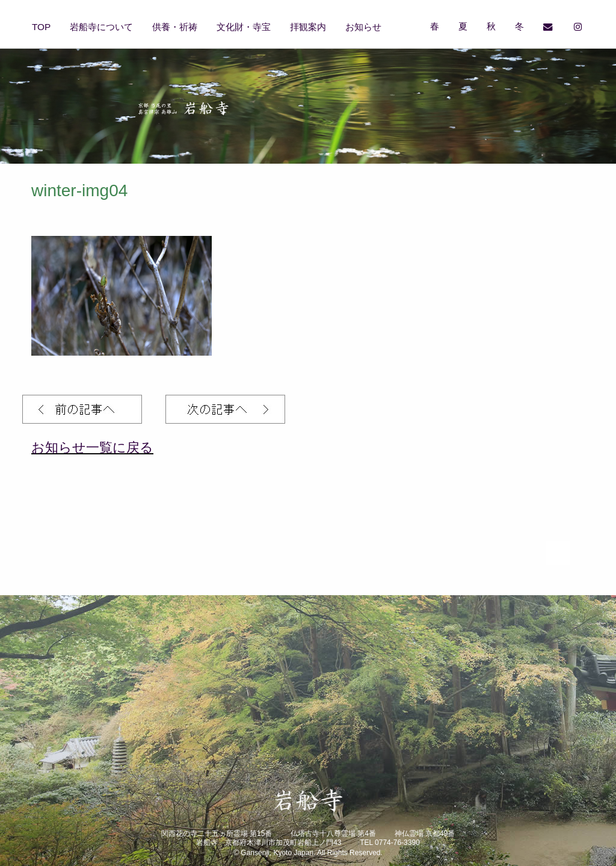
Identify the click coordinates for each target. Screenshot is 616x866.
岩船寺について (101, 27)
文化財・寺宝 (244, 27)
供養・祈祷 (175, 27)
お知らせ (363, 27)
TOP (41, 27)
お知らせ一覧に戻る (92, 447)
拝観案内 (308, 27)
